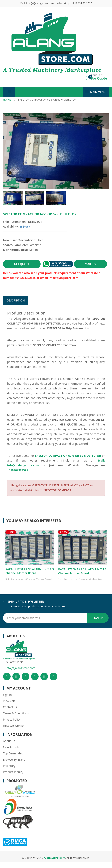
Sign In (7, 695)
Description (16, 300)
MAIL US (90, 264)
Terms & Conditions (16, 713)
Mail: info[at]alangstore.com (37, 3)
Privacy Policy (12, 719)
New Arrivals (11, 747)
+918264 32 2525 (82, 3)
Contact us (10, 707)
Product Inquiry (13, 772)
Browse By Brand (14, 760)
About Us (9, 741)
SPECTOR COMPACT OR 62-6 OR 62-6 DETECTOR (47, 100)
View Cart (9, 701)
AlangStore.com (54, 858)
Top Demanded (13, 753)
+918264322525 (18, 470)
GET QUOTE (22, 264)
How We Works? (13, 726)
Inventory (9, 766)
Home (7, 100)
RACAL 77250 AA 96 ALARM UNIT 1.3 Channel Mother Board (30, 571)
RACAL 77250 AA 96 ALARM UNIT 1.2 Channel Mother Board (82, 571)
